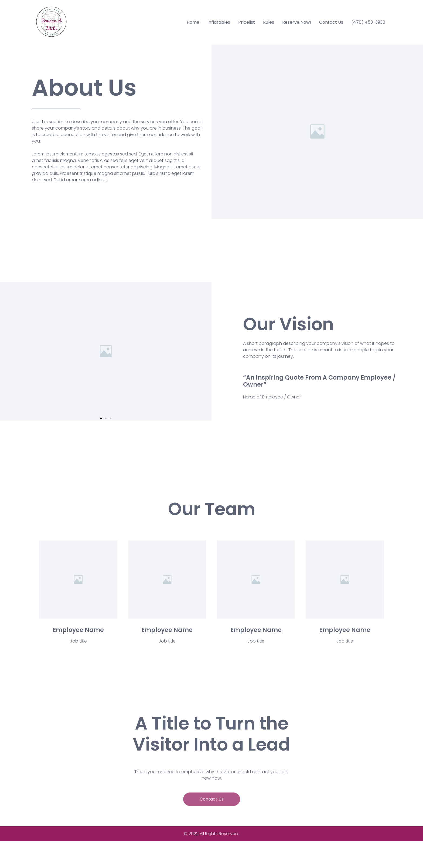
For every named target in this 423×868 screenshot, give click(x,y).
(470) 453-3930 (368, 22)
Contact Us (331, 22)
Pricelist (247, 22)
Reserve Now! (297, 22)
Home (193, 22)
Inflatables (219, 22)
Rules (269, 22)
